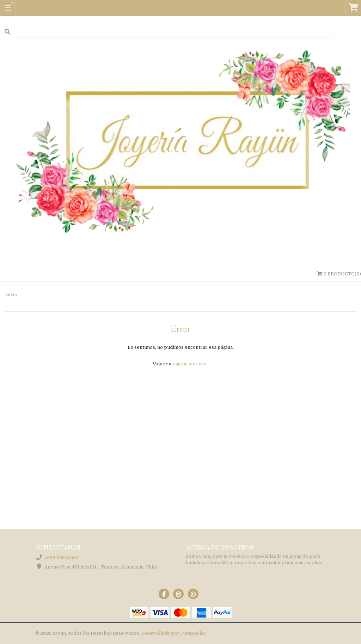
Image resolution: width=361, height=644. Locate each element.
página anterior (190, 364)
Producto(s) (339, 274)
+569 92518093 (62, 558)
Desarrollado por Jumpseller (173, 633)
